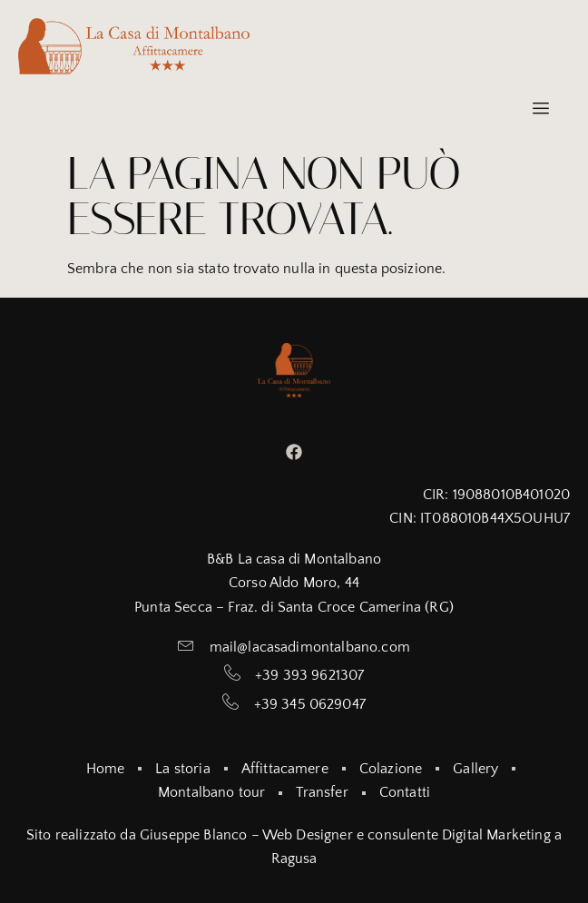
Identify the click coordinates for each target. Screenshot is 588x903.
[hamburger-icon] (540, 109)
